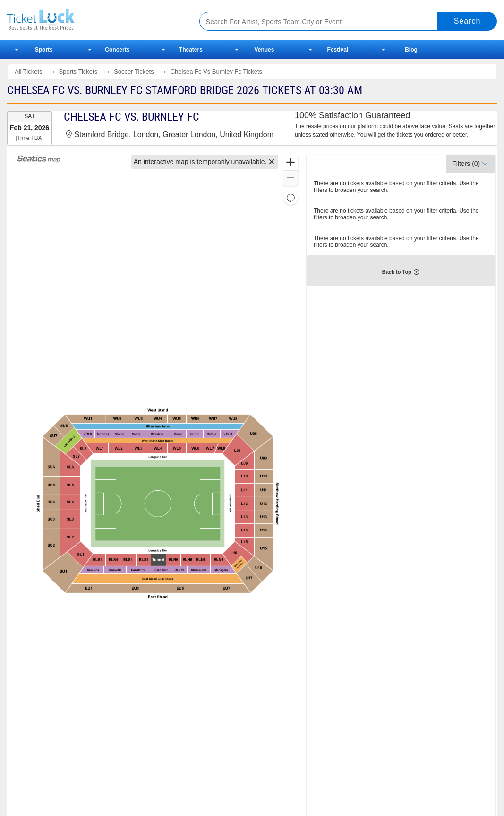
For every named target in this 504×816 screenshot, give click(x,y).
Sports (44, 50)
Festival (338, 50)
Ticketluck (93, 20)
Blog (411, 50)
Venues (264, 50)
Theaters (191, 50)
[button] (272, 162)
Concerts (117, 50)
